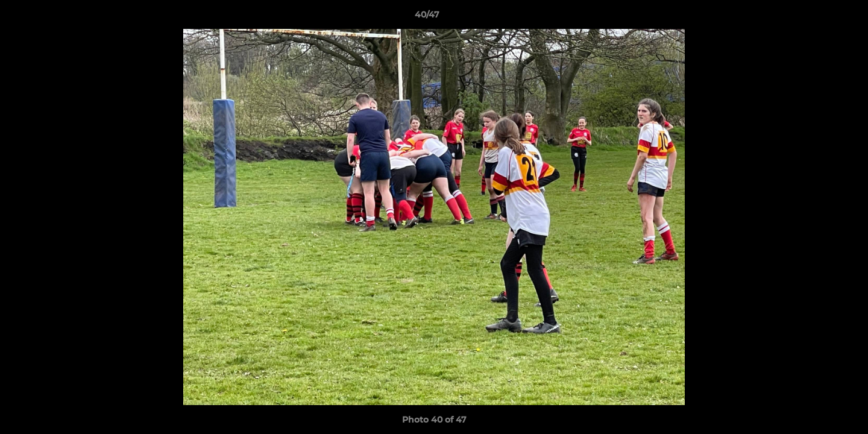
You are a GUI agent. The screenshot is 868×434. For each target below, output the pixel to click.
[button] (817, 17)
